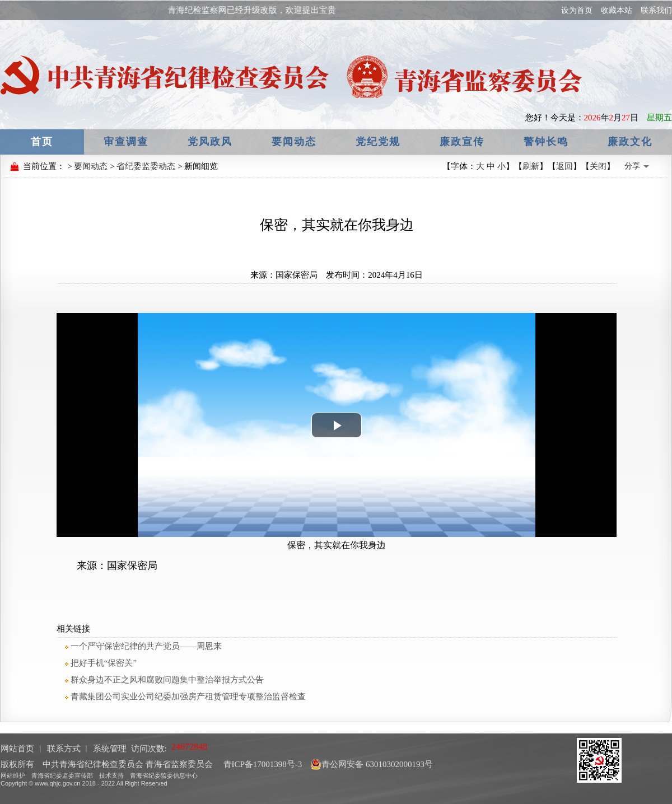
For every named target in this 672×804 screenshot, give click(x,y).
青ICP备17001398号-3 (262, 764)
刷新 (531, 166)
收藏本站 (617, 10)
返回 (564, 166)
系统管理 (110, 749)
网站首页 (17, 749)
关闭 (598, 166)
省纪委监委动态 (146, 166)
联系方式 (64, 749)
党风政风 (210, 142)
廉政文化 (630, 142)
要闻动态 (294, 142)
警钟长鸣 (546, 142)
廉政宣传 (462, 142)
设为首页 (577, 10)
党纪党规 (378, 142)
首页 (42, 142)
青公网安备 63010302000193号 (372, 764)
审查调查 (126, 142)
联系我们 (656, 10)
